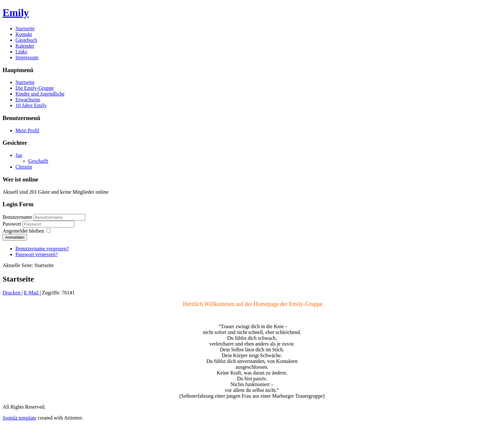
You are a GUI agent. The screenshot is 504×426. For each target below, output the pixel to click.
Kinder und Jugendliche (40, 94)
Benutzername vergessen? (42, 249)
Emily (16, 13)
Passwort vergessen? (37, 254)
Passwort (13, 224)
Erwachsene (28, 100)
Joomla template (19, 418)
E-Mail (32, 293)
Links (21, 52)
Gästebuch (26, 40)
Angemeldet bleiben (23, 231)
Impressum (27, 57)
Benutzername (17, 217)
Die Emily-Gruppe (35, 88)
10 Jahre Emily (31, 105)
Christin (24, 167)
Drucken (12, 293)
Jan (19, 155)
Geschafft (38, 161)
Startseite (25, 28)
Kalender (25, 46)
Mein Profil (27, 130)
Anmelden (15, 237)
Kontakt (24, 34)
